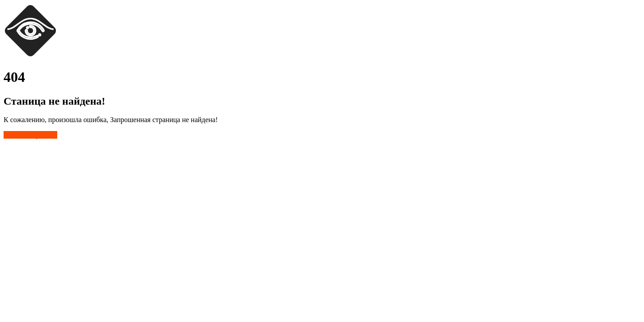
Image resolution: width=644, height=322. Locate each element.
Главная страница (30, 135)
